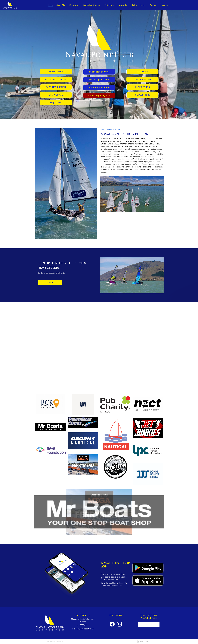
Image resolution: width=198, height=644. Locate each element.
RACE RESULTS (142, 87)
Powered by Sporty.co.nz (55, 641)
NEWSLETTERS (142, 95)
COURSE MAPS (56, 95)
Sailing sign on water (99, 72)
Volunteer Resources (99, 88)
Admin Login (143, 641)
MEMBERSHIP (56, 72)
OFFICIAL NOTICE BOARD (56, 79)
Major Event (56, 103)
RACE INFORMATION (56, 87)
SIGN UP (50, 282)
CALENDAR (142, 72)
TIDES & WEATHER (143, 79)
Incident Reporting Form (99, 95)
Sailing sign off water (99, 80)
